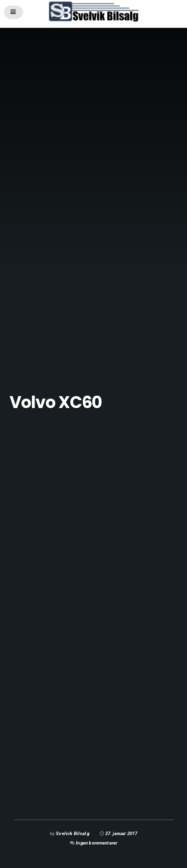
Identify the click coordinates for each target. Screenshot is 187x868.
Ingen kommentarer (96, 843)
